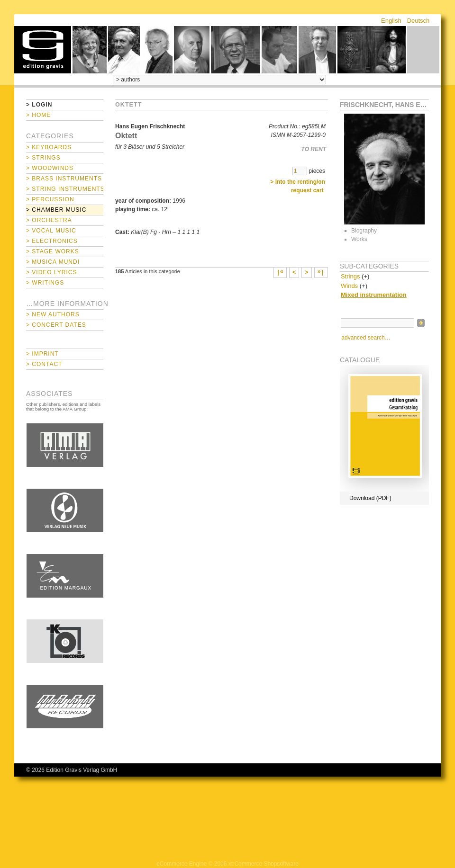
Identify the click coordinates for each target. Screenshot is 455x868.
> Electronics (52, 241)
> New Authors (53, 314)
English (391, 21)
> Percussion (50, 199)
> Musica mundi (53, 262)
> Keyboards (49, 147)
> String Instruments (65, 189)
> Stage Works (53, 251)
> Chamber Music (56, 210)
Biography (364, 231)
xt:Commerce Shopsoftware (264, 864)
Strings (350, 276)
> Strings (43, 158)
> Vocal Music (51, 231)
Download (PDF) (370, 498)
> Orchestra (49, 220)
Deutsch (419, 21)
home (43, 50)
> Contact (44, 364)
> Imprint (42, 354)
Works (359, 239)
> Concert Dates (56, 325)
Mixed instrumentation (374, 295)
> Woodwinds (50, 168)
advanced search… (366, 338)
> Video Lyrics (51, 272)
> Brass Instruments (64, 179)
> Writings (45, 283)
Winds (349, 286)
